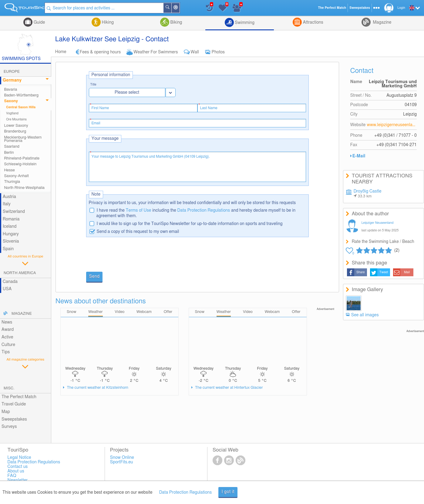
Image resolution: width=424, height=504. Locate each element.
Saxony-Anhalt (16, 176)
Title (93, 85)
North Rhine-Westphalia (24, 188)
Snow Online (122, 458)
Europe (12, 72)
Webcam (144, 312)
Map (6, 412)
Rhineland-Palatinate (22, 158)
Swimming (244, 23)
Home (61, 52)
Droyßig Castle (368, 194)
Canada (10, 282)
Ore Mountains (16, 119)
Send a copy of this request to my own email (138, 232)
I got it (228, 492)
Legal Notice (19, 458)
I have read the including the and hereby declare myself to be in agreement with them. (196, 213)
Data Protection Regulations (204, 210)
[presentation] (132, 255)
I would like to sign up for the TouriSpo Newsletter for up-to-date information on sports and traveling (190, 224)
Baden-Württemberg (21, 95)
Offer (168, 312)
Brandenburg (15, 131)
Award (8, 330)
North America (20, 273)
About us (16, 471)
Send (94, 277)
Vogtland (12, 113)
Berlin (9, 153)
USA (7, 289)
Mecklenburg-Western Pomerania (23, 139)
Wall (195, 52)
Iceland (10, 227)
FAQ (12, 476)
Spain (8, 249)
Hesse (9, 170)
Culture (8, 345)
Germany (12, 80)
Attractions (313, 22)
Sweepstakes (14, 419)
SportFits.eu (122, 462)
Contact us (18, 467)
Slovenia (11, 241)
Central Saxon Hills (21, 107)
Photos (218, 52)
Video (119, 312)
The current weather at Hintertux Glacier (229, 388)
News (7, 322)
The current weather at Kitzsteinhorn (97, 388)
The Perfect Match (19, 397)
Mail (407, 272)
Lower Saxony (16, 126)
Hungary (11, 234)
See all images (365, 315)
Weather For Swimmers (156, 52)
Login (401, 8)
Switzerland (14, 212)
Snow (72, 312)
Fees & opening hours (100, 52)
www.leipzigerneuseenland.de (392, 125)
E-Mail (359, 156)
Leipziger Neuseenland (378, 223)
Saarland (12, 147)
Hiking (107, 22)
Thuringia (12, 182)
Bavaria (10, 90)
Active (7, 337)
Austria (9, 197)
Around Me (181, 8)
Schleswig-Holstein (20, 164)
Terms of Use (139, 210)
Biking (176, 22)
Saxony (11, 101)
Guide (39, 22)
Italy (7, 204)
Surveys (9, 427)
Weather (95, 312)
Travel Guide (14, 404)
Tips (6, 352)
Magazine (382, 22)
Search (173, 8)
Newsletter (18, 480)
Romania (11, 219)
